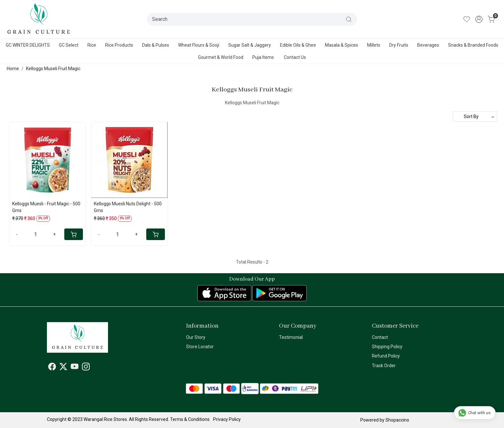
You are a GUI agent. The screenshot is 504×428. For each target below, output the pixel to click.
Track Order (384, 366)
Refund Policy (386, 356)
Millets (374, 45)
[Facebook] (52, 368)
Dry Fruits (399, 45)
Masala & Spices (342, 45)
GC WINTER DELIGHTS (28, 45)
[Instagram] (86, 368)
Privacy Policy (227, 419)
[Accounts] (479, 19)
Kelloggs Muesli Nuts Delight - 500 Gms (128, 207)
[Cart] (74, 234)
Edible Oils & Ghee (298, 45)
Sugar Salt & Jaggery (250, 45)
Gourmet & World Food (221, 57)
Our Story (196, 337)
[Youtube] (75, 368)
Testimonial (291, 337)
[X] (63, 368)
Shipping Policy (387, 347)
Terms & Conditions (190, 419)
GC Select (69, 45)
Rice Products (119, 45)
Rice (92, 45)
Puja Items (263, 57)
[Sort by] (475, 116)
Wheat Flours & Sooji (199, 45)
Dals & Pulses (156, 45)
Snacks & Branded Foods (473, 45)
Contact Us (295, 57)
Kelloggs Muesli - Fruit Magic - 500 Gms (46, 207)
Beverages (428, 45)
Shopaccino (397, 420)
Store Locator (200, 347)
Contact (380, 337)
